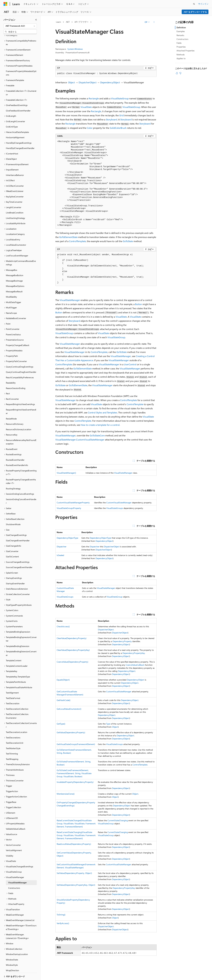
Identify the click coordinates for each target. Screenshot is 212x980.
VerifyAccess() (63, 923)
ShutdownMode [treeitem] (13, 514)
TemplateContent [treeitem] (14, 650)
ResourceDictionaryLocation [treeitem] (19, 419)
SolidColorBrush (118, 128)
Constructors (182, 39)
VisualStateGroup (120, 98)
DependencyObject (110, 82)
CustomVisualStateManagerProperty (73, 503)
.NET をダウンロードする (195, 12)
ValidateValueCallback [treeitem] (16, 819)
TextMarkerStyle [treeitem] (13, 738)
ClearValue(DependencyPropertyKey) (73, 650)
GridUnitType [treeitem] (12, 116)
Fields (179, 43)
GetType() (61, 724)
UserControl (130, 364)
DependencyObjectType (67, 538)
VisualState (86, 107)
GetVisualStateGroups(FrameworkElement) (76, 744)
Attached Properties (185, 51)
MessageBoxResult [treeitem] (14, 281)
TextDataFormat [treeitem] (13, 688)
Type (108, 724)
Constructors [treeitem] (14, 878)
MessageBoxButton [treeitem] (15, 265)
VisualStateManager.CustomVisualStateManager (80, 440)
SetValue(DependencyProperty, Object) (74, 873)
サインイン (203, 4)
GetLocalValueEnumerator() (69, 709)
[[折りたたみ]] (36, 20)
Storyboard (112, 119)
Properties (181, 47)
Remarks (180, 35)
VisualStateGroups (115, 508)
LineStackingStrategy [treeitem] (15, 208)
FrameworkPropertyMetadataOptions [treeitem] (21, 63)
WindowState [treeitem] (12, 949)
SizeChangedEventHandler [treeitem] (18, 530)
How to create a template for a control (100, 425)
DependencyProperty (122, 641)
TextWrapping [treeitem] (12, 749)
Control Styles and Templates (103, 412)
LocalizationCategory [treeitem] (15, 224)
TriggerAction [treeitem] (12, 781)
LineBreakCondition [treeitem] (15, 202)
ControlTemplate (77, 241)
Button (139, 304)
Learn (58, 22)
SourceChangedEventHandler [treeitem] (19, 557)
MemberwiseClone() (66, 794)
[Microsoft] (5, 4)
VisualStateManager (70, 300)
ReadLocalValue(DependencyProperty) (74, 844)
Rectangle (94, 98)
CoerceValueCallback (135, 665)
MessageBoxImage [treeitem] (14, 271)
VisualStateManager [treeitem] (17, 872)
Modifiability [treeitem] (11, 287)
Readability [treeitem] (11, 373)
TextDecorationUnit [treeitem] (15, 733)
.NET (68, 22)
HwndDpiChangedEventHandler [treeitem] (20, 138)
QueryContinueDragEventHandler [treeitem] (21, 362)
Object (71, 82)
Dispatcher (62, 547)
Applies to (181, 58)
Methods (181, 55)
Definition (181, 27)
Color (90, 128)
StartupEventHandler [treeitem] (15, 573)
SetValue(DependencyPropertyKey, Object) (76, 885)
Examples (181, 31)
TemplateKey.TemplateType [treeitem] (18, 666)
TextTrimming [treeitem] (12, 743)
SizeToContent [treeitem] (12, 546)
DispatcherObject (88, 82)
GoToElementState (68, 237)
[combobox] (20, 26)
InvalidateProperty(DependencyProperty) (75, 782)
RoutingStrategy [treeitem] (13, 478)
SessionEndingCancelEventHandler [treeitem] (21, 491)
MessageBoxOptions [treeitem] (15, 276)
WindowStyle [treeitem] (12, 955)
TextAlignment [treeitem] (12, 682)
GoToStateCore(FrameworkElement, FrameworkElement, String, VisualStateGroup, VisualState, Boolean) (74, 773)
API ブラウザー (81, 22)
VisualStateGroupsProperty (69, 508)
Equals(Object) (63, 680)
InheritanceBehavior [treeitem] (15, 165)
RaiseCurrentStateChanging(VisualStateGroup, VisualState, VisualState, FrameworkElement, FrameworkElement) (76, 835)
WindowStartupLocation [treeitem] (17, 944)
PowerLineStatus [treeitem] (13, 324)
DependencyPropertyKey (134, 653)
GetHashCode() (64, 700)
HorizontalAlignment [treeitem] (15, 127)
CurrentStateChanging (118, 820)
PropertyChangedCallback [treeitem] (18, 335)
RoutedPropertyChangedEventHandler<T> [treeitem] (21, 471)
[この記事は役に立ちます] (177, 73)
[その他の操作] (154, 22)
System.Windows (75, 49)
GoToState (128, 241)
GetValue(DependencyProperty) (71, 732)
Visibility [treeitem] (10, 846)
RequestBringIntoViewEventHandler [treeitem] (21, 401)
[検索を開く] (194, 4)
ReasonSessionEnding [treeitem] (16, 378)
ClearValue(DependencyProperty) (72, 638)
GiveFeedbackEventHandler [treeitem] (18, 100)
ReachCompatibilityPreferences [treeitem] (20, 367)
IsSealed (60, 555)
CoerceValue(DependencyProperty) (72, 662)
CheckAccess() (63, 626)
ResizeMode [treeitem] (11, 408)
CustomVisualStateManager (119, 503)
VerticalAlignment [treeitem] (14, 840)
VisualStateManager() (66, 473)
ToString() (61, 915)
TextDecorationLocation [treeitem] (17, 722)
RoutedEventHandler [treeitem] (15, 450)
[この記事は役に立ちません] (180, 73)
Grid (121, 115)
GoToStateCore (97, 435)
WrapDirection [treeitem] (12, 960)
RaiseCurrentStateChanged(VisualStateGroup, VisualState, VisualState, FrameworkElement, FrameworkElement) (76, 823)
